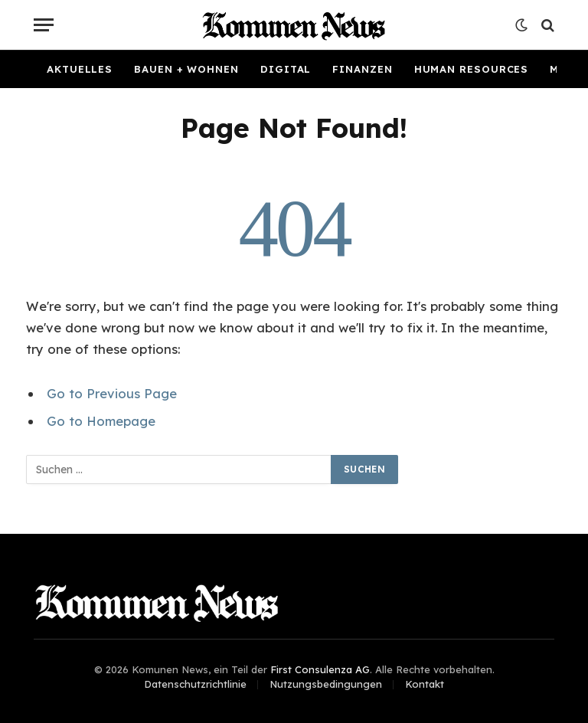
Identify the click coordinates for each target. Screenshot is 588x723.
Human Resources (472, 69)
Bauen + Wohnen (186, 69)
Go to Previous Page (112, 393)
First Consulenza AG (320, 669)
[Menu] (44, 25)
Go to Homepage (101, 421)
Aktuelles (80, 69)
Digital (286, 69)
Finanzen (362, 69)
